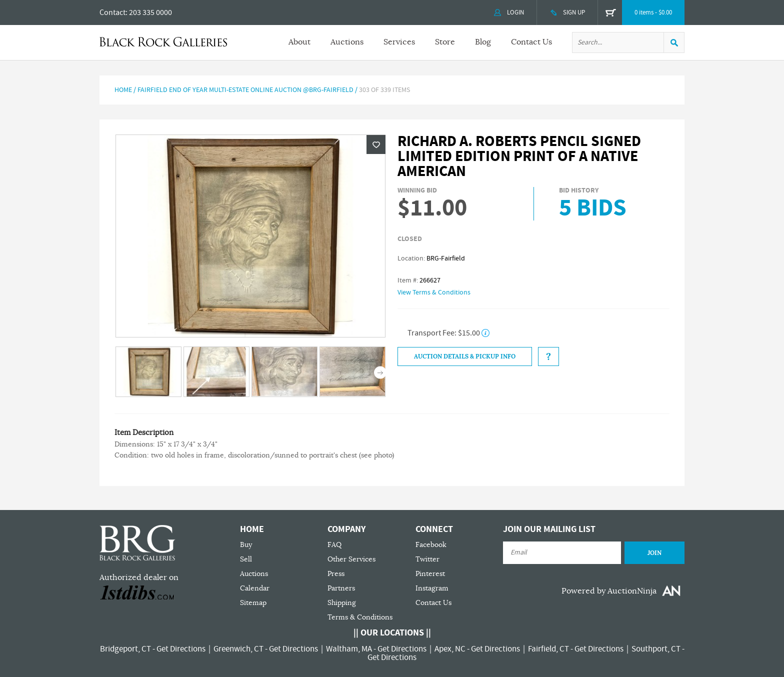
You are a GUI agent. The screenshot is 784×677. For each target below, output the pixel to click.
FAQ (334, 545)
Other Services (351, 559)
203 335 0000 (150, 12)
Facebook (431, 545)
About (299, 42)
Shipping (342, 603)
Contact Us (531, 42)
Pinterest (430, 574)
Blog (483, 42)
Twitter (427, 559)
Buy (246, 545)
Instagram (432, 588)
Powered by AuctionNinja (609, 591)
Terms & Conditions (360, 617)
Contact (112, 12)
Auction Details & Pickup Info (465, 356)
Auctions (347, 42)
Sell (246, 559)
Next (380, 373)
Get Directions (181, 649)
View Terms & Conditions (434, 292)
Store (445, 42)
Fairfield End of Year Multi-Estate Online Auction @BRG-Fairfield (245, 90)
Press (336, 574)
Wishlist (376, 144)
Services (399, 42)
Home (123, 90)
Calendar (255, 588)
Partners (341, 588)
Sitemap (253, 603)
